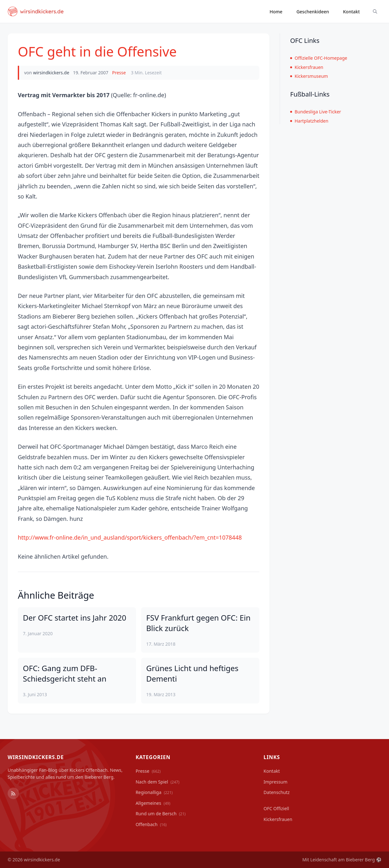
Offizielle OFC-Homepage (319, 58)
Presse (119, 73)
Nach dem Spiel (158, 782)
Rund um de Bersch (161, 814)
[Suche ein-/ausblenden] (375, 11)
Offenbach (151, 824)
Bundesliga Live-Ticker (316, 112)
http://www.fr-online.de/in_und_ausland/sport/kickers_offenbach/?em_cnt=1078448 (130, 537)
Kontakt (351, 12)
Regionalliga (154, 792)
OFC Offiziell (276, 808)
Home (276, 12)
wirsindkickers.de (51, 73)
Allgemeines (153, 803)
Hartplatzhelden (309, 121)
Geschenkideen (313, 12)
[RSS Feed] (13, 793)
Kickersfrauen (307, 67)
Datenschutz (276, 792)
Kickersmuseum (309, 76)
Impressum (275, 782)
